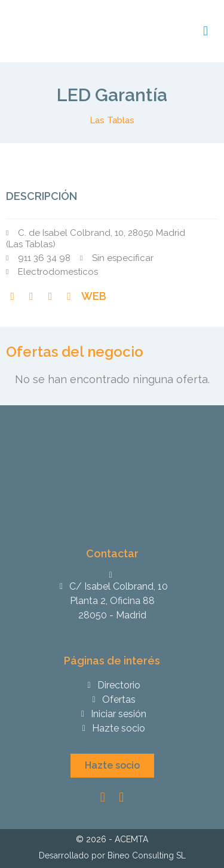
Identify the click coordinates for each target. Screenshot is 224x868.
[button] (112, 766)
